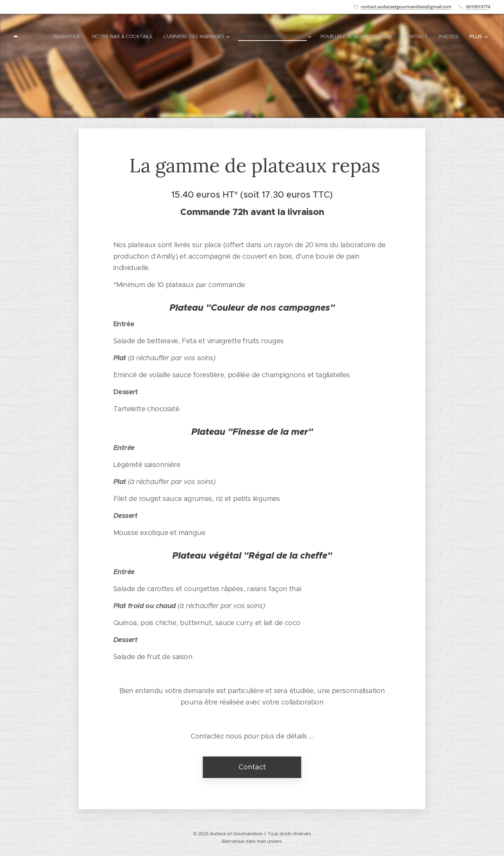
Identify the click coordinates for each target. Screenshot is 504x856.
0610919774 (478, 7)
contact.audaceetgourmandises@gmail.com (406, 7)
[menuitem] (81, 36)
